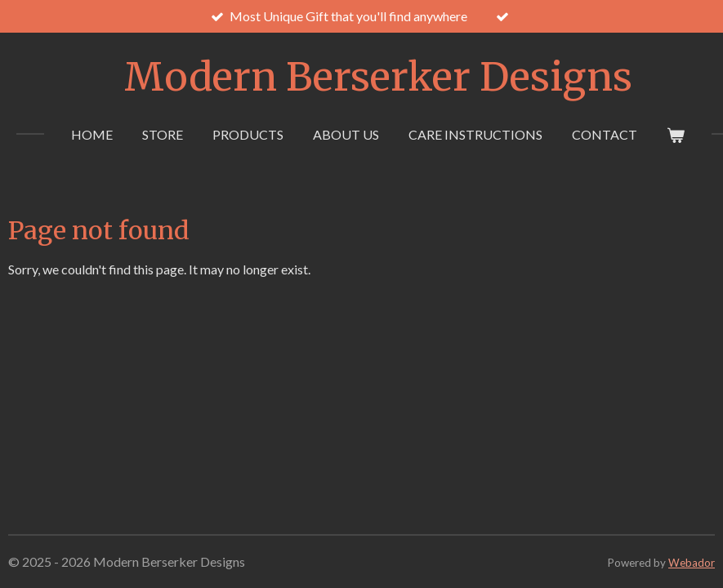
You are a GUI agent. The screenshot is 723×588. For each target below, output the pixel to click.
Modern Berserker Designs (378, 77)
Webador (692, 563)
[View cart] (676, 135)
